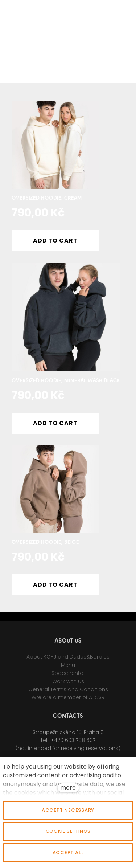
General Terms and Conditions (68, 692)
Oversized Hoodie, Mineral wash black (66, 381)
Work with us (68, 684)
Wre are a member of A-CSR (68, 700)
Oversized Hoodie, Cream (47, 198)
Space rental (68, 676)
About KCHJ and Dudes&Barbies (68, 660)
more (68, 788)
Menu (68, 668)
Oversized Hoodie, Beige (45, 543)
